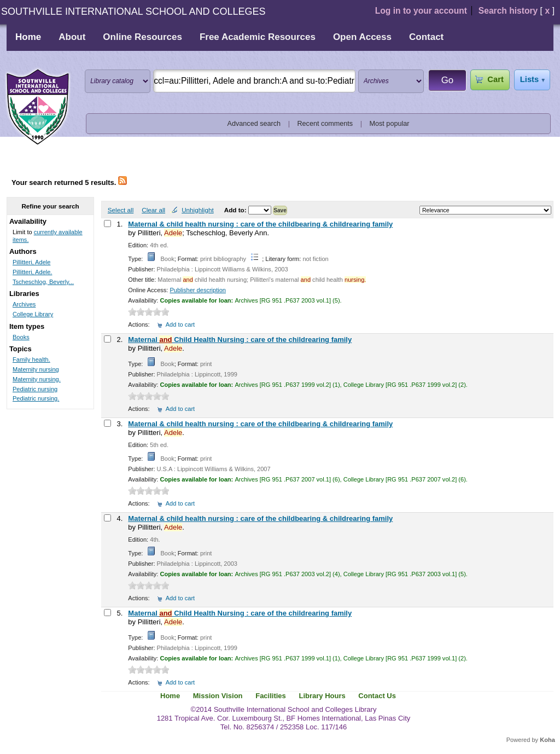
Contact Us (377, 696)
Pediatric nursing (35, 389)
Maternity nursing (36, 369)
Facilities (271, 696)
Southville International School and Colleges (38, 107)
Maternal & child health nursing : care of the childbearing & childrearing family (260, 224)
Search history (508, 11)
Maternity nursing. (37, 379)
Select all (121, 210)
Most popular (390, 124)
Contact (426, 37)
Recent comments (325, 124)
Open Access (362, 37)
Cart (495, 79)
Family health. (31, 359)
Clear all (153, 210)
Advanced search (254, 124)
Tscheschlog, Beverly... (43, 282)
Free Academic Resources (258, 37)
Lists (529, 79)
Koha (547, 740)
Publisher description (198, 290)
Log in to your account (421, 11)
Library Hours (322, 696)
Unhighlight (197, 210)
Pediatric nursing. (36, 398)
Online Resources (142, 37)
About (72, 37)
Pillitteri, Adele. (32, 272)
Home (28, 37)
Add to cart (180, 324)
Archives (24, 304)
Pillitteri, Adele (31, 262)
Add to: (236, 210)
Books (21, 337)
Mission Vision (218, 696)
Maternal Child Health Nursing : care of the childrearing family (240, 340)
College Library (33, 314)
